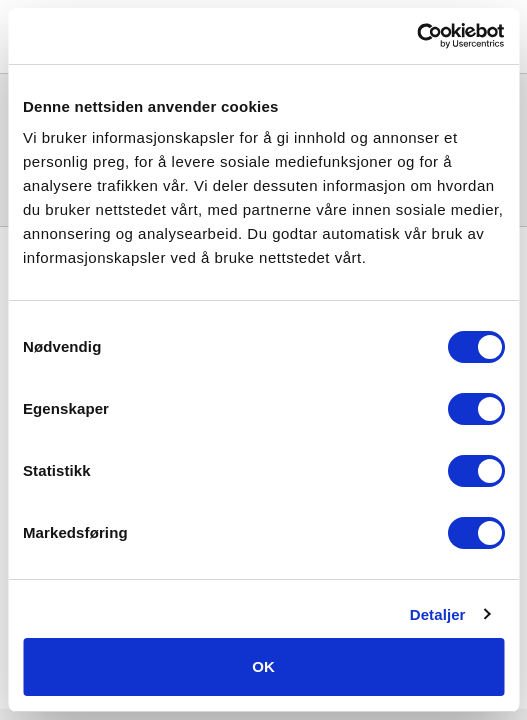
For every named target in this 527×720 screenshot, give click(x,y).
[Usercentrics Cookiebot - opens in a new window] (416, 36)
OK (263, 666)
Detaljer (438, 614)
